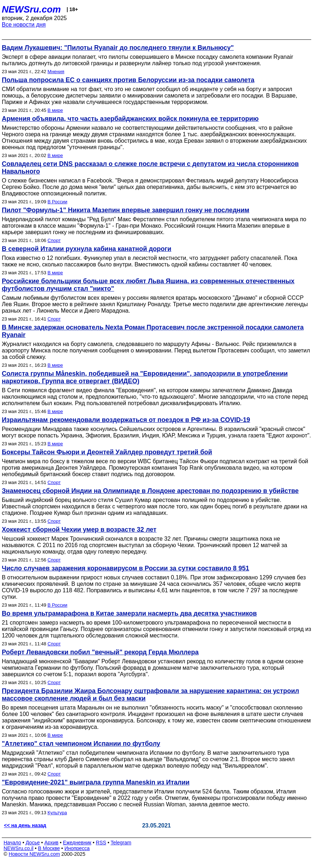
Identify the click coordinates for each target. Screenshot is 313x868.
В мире (55, 110)
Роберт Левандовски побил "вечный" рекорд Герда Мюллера (100, 652)
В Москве (49, 848)
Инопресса (77, 848)
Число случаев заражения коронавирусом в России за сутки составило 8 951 (125, 568)
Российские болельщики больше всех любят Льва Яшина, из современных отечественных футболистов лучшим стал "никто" (148, 285)
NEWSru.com (31, 9)
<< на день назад (25, 825)
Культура (57, 813)
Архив (51, 843)
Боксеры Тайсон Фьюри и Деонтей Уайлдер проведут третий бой (107, 452)
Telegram (121, 843)
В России (58, 202)
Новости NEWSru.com (34, 854)
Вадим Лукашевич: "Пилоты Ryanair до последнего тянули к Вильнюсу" (118, 48)
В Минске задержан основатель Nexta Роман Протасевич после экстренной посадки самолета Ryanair (153, 331)
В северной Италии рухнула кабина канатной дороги (87, 249)
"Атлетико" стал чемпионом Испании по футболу (81, 744)
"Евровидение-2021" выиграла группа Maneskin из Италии (96, 782)
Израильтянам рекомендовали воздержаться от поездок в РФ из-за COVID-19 (126, 420)
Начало (12, 843)
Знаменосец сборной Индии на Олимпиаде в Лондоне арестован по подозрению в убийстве (150, 491)
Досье (33, 843)
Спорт (54, 240)
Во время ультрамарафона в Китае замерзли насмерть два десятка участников (129, 613)
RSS (101, 843)
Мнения (56, 72)
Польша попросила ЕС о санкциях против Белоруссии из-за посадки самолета (128, 80)
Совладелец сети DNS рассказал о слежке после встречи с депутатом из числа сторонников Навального (150, 168)
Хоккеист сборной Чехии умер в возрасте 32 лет (79, 530)
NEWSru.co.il (18, 848)
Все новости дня (24, 25)
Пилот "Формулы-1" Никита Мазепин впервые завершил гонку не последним (125, 210)
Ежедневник (77, 843)
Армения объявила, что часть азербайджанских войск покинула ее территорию (130, 119)
